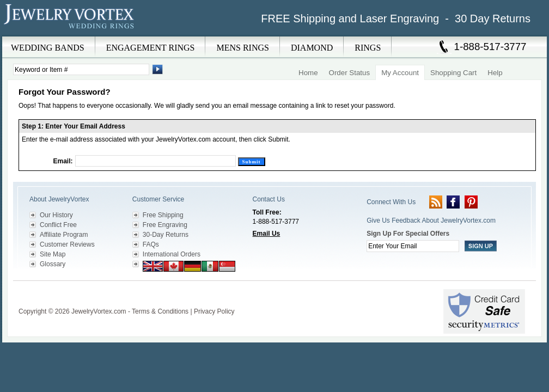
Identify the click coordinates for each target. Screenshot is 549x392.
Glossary (53, 264)
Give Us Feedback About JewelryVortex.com (431, 220)
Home (308, 73)
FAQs (151, 244)
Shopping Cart (453, 73)
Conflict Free (58, 225)
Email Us (267, 234)
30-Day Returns (166, 235)
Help (495, 73)
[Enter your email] (413, 246)
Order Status (350, 73)
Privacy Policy (214, 311)
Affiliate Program (64, 235)
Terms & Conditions (160, 311)
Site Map (53, 254)
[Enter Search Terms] (81, 69)
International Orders (172, 254)
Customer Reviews (67, 244)
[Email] (155, 161)
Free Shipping (163, 215)
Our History (56, 215)
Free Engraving (165, 225)
